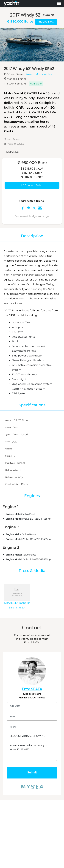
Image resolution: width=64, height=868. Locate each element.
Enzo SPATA (32, 689)
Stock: (9, 427)
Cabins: (9, 449)
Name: (9, 420)
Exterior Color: (12, 484)
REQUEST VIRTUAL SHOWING (27, 736)
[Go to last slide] (5, 44)
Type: (8, 435)
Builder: (9, 477)
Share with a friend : (32, 201)
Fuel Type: (10, 463)
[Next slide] (59, 44)
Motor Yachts (44, 74)
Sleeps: (9, 456)
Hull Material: (12, 470)
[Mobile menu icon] (59, 3)
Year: (8, 442)
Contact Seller (32, 185)
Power (29, 74)
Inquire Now (46, 22)
